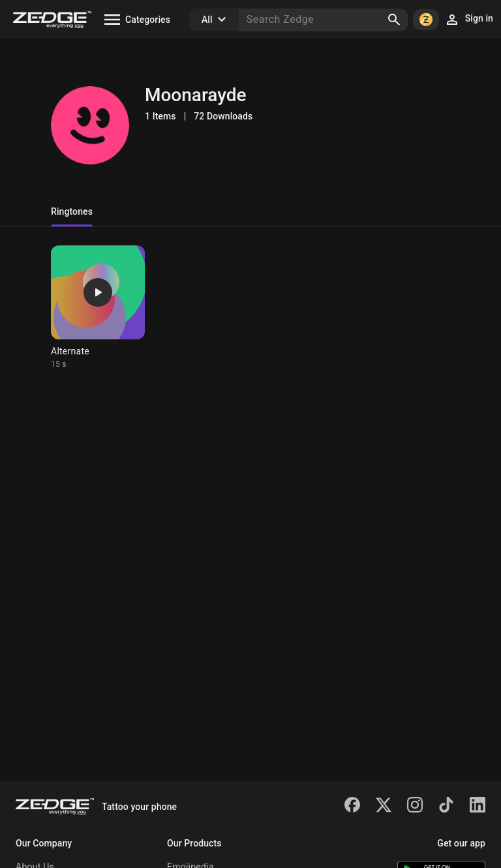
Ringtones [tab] (72, 211)
